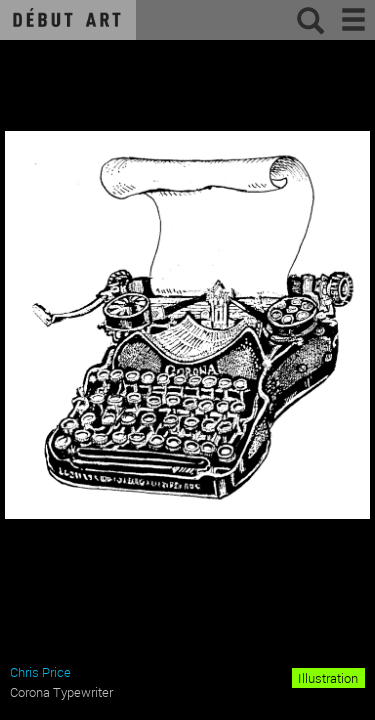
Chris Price (40, 672)
